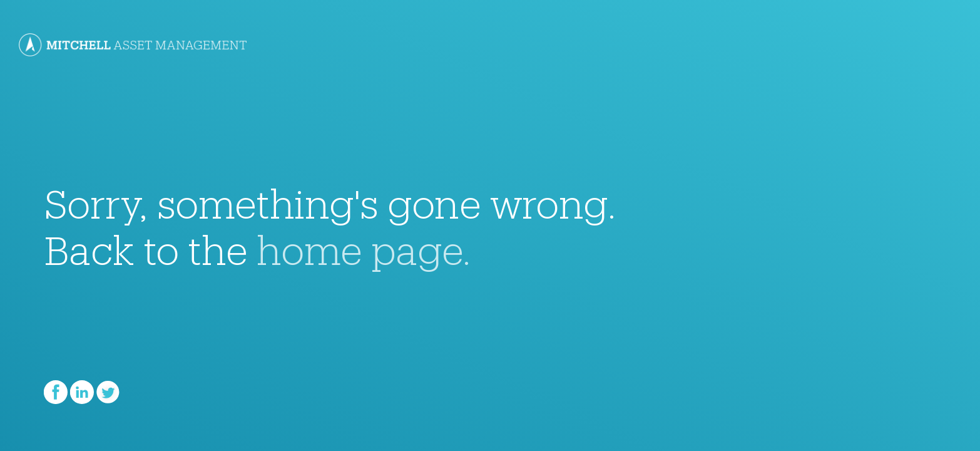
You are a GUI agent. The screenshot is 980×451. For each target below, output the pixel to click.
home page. (364, 242)
